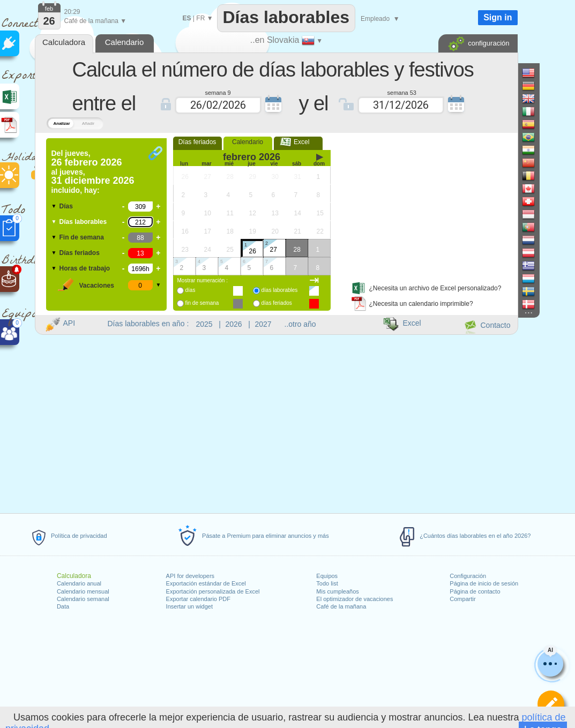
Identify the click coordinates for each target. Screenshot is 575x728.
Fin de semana (82, 237)
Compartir (462, 599)
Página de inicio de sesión (484, 583)
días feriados (277, 303)
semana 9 (218, 92)
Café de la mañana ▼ (96, 21)
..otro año (300, 324)
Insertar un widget (189, 606)
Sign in (498, 17)
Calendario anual (79, 583)
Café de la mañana (341, 606)
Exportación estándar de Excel (206, 583)
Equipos (327, 576)
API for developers (191, 576)
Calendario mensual (83, 591)
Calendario (248, 142)
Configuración (468, 576)
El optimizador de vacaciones (354, 599)
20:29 (72, 12)
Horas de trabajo (85, 268)
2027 (263, 324)
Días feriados (80, 253)
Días (66, 206)
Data (63, 606)
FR (200, 18)
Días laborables (83, 222)
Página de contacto (475, 591)
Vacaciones (97, 286)
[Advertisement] (427, 205)
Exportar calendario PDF (198, 599)
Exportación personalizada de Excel (213, 591)
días (191, 290)
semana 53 (402, 92)
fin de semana (202, 303)
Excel (298, 142)
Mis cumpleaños (337, 591)
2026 (234, 324)
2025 (204, 324)
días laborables (280, 290)
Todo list (327, 583)
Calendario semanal (83, 599)
